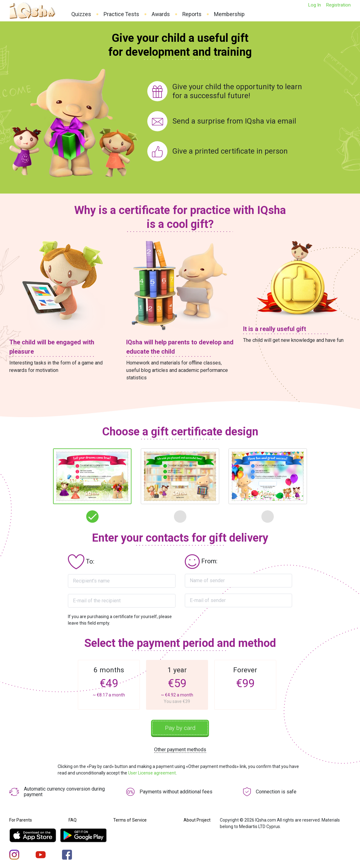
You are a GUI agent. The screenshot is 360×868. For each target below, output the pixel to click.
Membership (229, 14)
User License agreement (152, 774)
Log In (314, 5)
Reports (192, 14)
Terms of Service (130, 821)
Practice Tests (121, 14)
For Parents (21, 821)
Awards (161, 14)
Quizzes (81, 14)
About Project (197, 821)
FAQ (73, 821)
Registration (338, 5)
